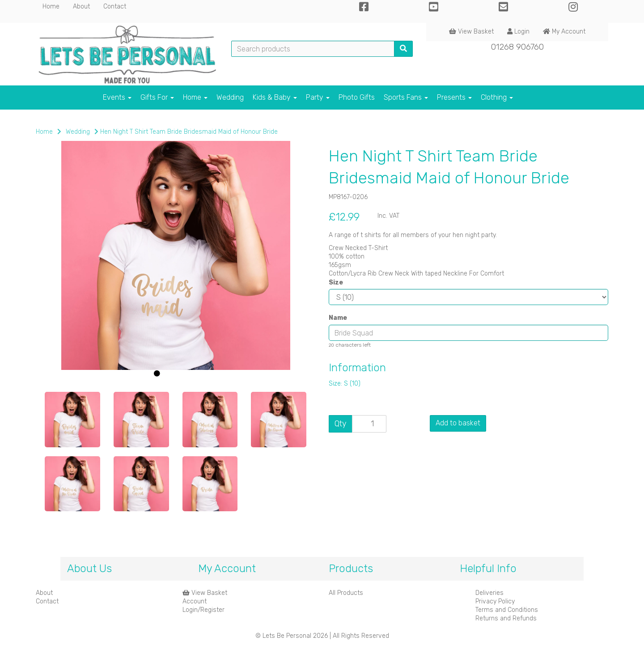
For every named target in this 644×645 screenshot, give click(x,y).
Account (195, 601)
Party (318, 97)
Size (336, 282)
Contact (115, 6)
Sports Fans (406, 97)
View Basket (471, 32)
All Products (346, 593)
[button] (61, 322)
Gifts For (157, 97)
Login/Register (203, 610)
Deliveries (489, 593)
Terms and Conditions (507, 610)
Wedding (230, 97)
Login (518, 32)
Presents (454, 97)
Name (338, 318)
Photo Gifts (357, 97)
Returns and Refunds (506, 618)
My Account (564, 32)
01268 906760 (517, 47)
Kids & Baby (275, 97)
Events (117, 97)
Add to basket (458, 423)
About (81, 6)
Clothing (497, 97)
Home (51, 6)
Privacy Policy (495, 601)
